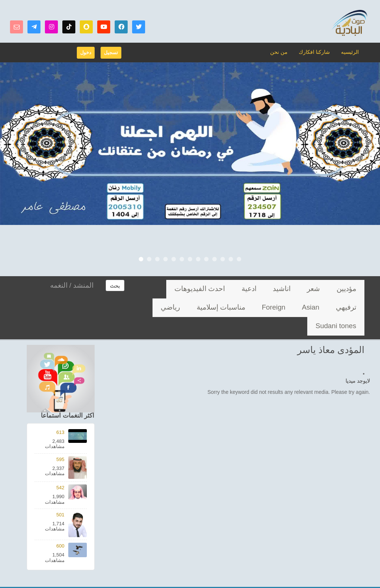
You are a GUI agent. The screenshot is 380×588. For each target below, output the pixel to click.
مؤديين (352, 289)
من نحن (283, 52)
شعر (329, 289)
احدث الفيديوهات (250, 289)
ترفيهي (214, 289)
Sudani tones (275, 308)
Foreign (165, 289)
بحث (115, 286)
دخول (86, 53)
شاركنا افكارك (316, 52)
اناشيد (307, 289)
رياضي (307, 308)
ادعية (284, 289)
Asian (191, 289)
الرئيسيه (350, 52)
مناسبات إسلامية (342, 308)
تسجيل (111, 53)
